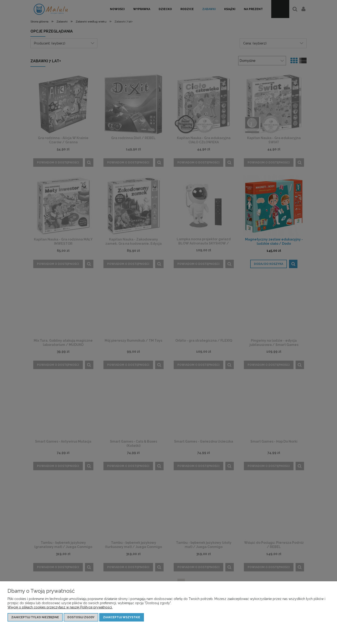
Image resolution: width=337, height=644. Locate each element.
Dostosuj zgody (81, 617)
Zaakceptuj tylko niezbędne (35, 617)
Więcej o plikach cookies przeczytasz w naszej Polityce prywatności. (60, 607)
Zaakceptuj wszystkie (122, 617)
